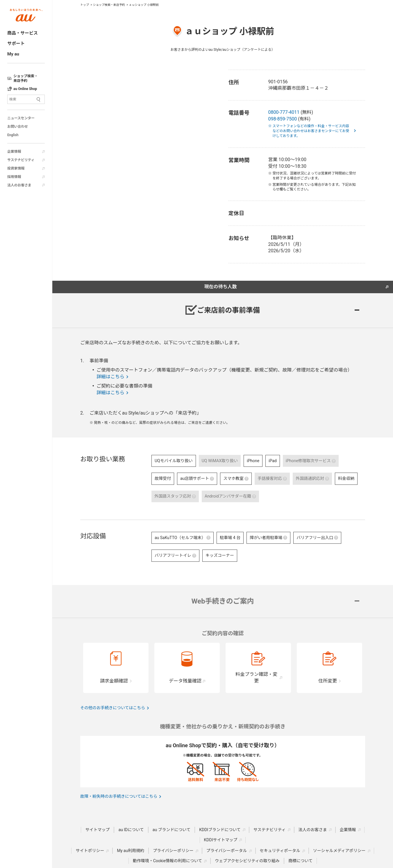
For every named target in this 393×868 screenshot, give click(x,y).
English (13, 135)
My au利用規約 (131, 851)
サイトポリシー (90, 851)
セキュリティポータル (280, 851)
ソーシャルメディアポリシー (339, 851)
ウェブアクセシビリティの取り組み (247, 861)
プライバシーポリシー (173, 851)
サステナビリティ (21, 160)
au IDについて (131, 830)
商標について (301, 861)
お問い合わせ (18, 127)
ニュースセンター (21, 118)
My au (13, 54)
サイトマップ (97, 830)
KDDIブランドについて (220, 830)
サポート (16, 44)
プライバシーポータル (227, 851)
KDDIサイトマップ (221, 840)
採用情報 (14, 177)
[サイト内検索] (26, 99)
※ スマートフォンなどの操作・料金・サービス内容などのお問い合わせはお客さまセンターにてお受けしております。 (311, 131)
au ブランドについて (172, 830)
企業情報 (14, 152)
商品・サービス (23, 33)
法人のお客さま (19, 185)
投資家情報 (16, 168)
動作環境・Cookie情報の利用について (168, 861)
